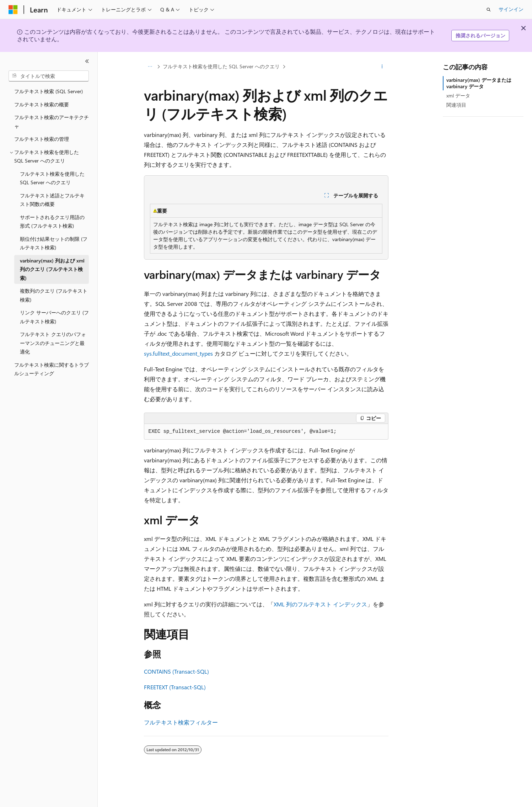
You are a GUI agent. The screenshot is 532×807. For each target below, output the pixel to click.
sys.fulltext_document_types (178, 353)
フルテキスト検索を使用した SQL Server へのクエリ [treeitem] (52, 178)
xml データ (458, 95)
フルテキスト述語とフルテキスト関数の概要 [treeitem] (52, 200)
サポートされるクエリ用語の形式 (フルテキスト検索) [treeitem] (52, 222)
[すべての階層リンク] (150, 67)
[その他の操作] (382, 67)
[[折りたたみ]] (87, 61)
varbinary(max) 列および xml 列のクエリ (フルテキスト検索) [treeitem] (52, 269)
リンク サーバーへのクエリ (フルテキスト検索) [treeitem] (54, 317)
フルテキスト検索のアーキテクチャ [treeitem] (52, 122)
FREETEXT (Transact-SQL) (175, 687)
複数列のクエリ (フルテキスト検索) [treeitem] (54, 295)
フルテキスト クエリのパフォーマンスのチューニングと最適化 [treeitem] (53, 343)
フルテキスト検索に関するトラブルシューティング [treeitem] (52, 369)
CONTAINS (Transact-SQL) (176, 671)
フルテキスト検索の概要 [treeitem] (42, 104)
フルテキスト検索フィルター (181, 722)
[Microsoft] (13, 10)
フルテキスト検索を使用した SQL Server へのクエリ (221, 66)
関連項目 (456, 105)
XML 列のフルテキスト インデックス (320, 604)
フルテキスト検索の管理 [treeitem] (42, 139)
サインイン (511, 9)
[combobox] (49, 76)
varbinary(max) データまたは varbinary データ (479, 83)
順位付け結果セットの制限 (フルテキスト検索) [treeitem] (54, 243)
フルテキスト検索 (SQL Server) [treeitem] (49, 91)
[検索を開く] (489, 10)
